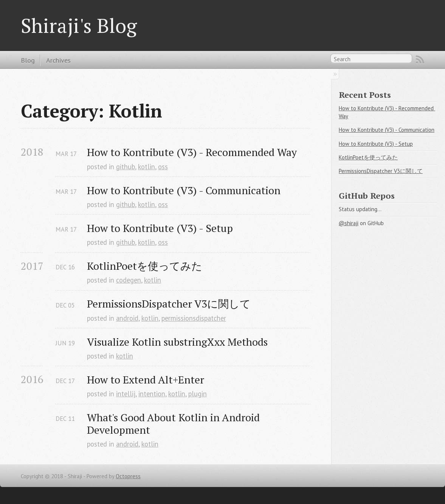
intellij (126, 394)
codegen (129, 280)
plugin (198, 394)
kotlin (147, 167)
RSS (420, 60)
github (126, 167)
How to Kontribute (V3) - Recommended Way (192, 152)
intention (152, 394)
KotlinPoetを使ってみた (145, 266)
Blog (28, 60)
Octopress (128, 476)
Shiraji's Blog (79, 25)
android (127, 318)
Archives (58, 60)
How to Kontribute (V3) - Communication (184, 190)
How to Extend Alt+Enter (146, 380)
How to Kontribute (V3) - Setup (160, 228)
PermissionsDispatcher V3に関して (169, 304)
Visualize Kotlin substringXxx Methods (177, 342)
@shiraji (349, 223)
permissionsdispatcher (194, 318)
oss (163, 167)
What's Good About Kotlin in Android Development (175, 424)
